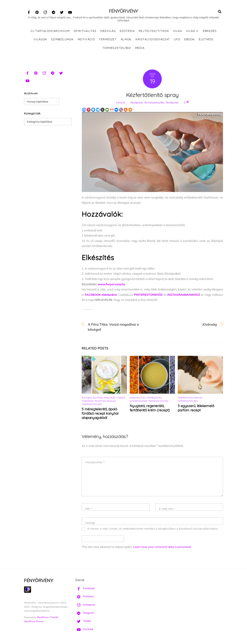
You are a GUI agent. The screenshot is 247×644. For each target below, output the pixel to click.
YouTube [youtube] (84, 629)
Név (89, 509)
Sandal (121, 103)
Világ (178, 31)
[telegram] (54, 12)
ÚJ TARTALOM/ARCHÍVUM (50, 31)
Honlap (90, 523)
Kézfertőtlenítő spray (152, 95)
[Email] (107, 110)
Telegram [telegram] (85, 613)
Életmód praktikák (104, 398)
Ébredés (210, 31)
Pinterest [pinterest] (84, 596)
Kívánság (210, 324)
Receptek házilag (105, 401)
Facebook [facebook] (85, 588)
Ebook (190, 39)
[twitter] (62, 12)
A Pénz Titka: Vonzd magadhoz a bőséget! (113, 327)
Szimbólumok (62, 39)
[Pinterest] (89, 110)
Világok (40, 39)
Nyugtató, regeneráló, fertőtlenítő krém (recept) (150, 408)
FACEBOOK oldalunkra (101, 295)
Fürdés (121, 398)
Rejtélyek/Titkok (154, 31)
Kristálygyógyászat (153, 39)
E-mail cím (167, 509)
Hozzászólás (95, 462)
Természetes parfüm (190, 398)
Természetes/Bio (117, 48)
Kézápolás (137, 103)
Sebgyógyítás (138, 398)
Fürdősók (88, 401)
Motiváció (86, 39)
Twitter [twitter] (83, 621)
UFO (177, 39)
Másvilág (108, 31)
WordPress (42, 617)
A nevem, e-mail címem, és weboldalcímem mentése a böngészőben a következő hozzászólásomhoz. (153, 529)
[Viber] (121, 110)
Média (140, 48)
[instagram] (45, 12)
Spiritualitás (85, 31)
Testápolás (172, 103)
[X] (102, 110)
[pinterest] (37, 12)
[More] (130, 110)
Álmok (126, 39)
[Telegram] (98, 110)
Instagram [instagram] (85, 605)
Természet (108, 39)
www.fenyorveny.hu (111, 284)
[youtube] (70, 12)
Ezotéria (127, 31)
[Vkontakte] (116, 110)
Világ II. (192, 31)
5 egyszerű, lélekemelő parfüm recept (196, 408)
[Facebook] (84, 110)
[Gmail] (112, 110)
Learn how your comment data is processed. (162, 547)
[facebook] (29, 12)
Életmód (206, 39)
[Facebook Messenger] (93, 110)
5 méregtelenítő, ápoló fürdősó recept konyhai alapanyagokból (100, 413)
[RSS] (126, 110)
